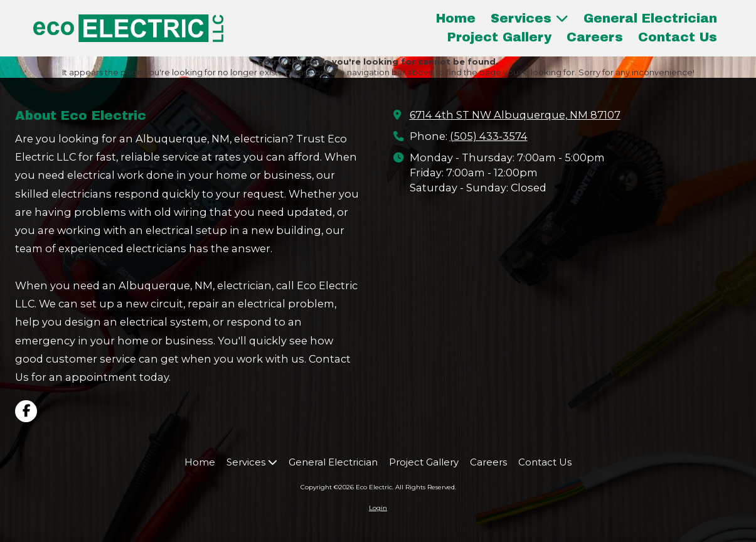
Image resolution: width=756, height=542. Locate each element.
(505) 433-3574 (489, 136)
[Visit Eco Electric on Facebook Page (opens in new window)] (26, 411)
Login (378, 508)
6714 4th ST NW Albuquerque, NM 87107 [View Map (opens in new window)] (515, 115)
